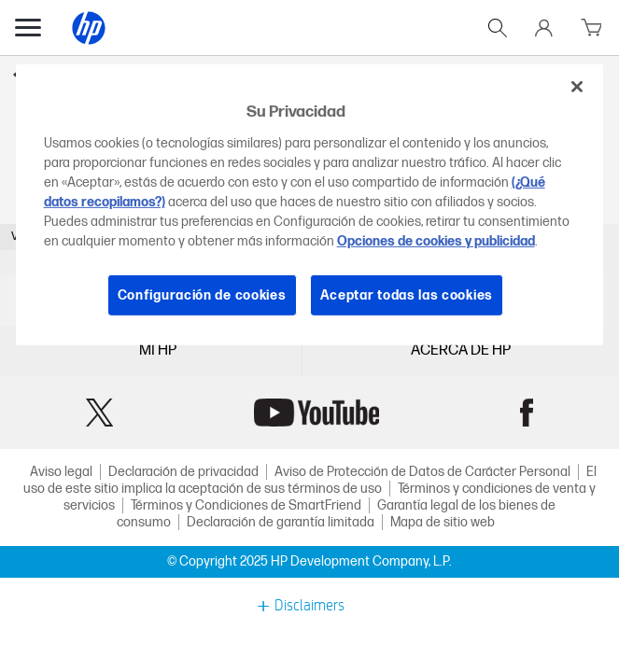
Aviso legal (61, 472)
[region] (310, 205)
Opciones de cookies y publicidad (436, 240)
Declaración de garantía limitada (281, 522)
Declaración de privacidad (183, 472)
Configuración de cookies (202, 294)
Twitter (99, 413)
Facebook (527, 413)
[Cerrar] (577, 87)
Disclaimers (309, 606)
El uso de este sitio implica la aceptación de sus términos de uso (310, 480)
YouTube (317, 413)
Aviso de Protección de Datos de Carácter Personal (422, 472)
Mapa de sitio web (443, 522)
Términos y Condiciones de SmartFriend (246, 505)
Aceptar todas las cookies (407, 294)
